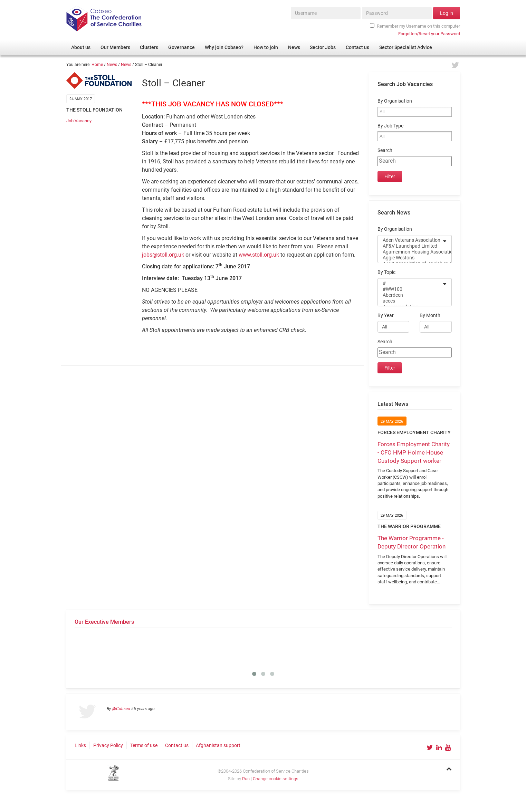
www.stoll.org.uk (259, 255)
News (112, 65)
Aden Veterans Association (410, 240)
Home (97, 65)
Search (385, 150)
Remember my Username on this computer (415, 26)
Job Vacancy (79, 121)
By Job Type (390, 126)
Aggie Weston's (410, 258)
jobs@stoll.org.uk (163, 255)
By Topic (386, 272)
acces (410, 301)
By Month (430, 316)
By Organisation (395, 101)
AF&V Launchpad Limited (410, 246)
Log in (447, 13)
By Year (386, 316)
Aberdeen (410, 295)
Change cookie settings (276, 779)
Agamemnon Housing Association (410, 252)
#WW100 (410, 289)
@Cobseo (121, 709)
